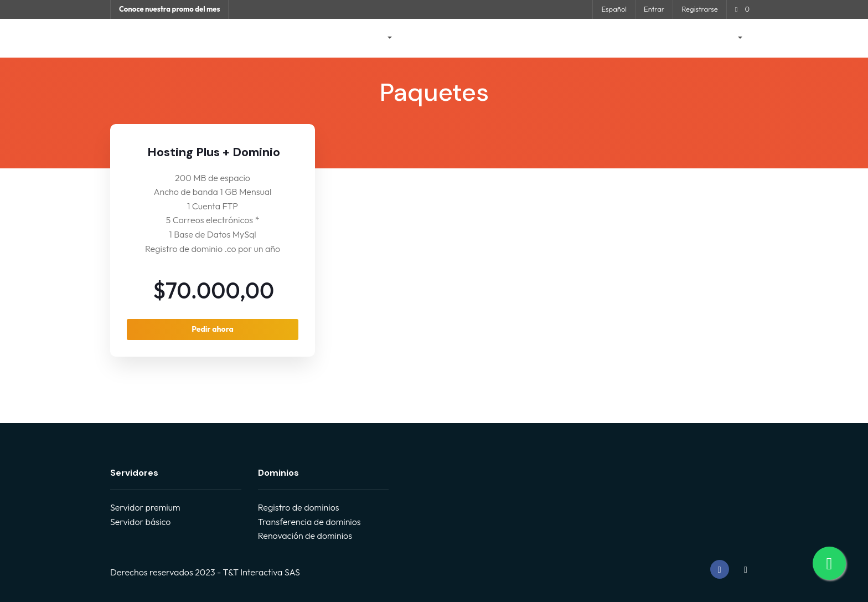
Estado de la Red (602, 38)
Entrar (654, 9)
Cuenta (723, 38)
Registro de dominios (299, 507)
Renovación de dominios (305, 536)
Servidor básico (140, 522)
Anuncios (425, 38)
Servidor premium (145, 507)
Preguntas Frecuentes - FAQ (507, 38)
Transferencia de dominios (309, 522)
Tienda (373, 38)
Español (614, 9)
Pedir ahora (213, 329)
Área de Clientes (314, 38)
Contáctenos (670, 38)
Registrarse (699, 9)
